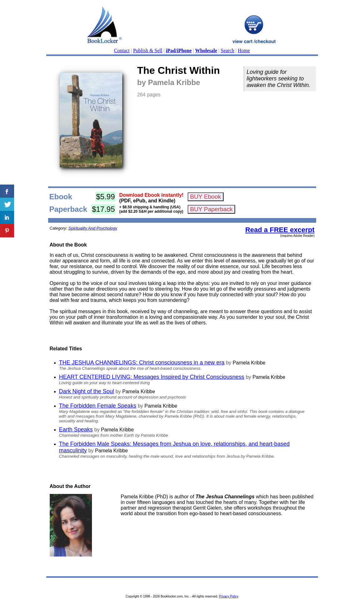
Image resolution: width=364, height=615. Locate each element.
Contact (122, 51)
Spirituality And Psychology (93, 228)
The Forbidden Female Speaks (98, 406)
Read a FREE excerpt (280, 230)
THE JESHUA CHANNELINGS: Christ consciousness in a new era (142, 363)
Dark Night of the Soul (87, 391)
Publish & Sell (148, 51)
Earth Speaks (76, 429)
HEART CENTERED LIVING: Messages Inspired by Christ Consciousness (152, 377)
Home (244, 51)
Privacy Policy (229, 596)
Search (228, 51)
